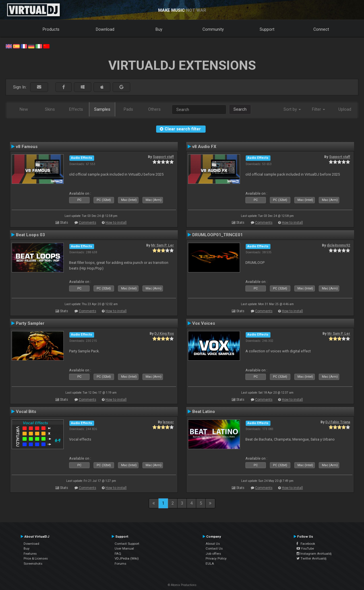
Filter (318, 109)
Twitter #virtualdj (312, 558)
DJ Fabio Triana (338, 422)
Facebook (306, 544)
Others (154, 109)
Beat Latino (204, 412)
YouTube (305, 548)
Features (30, 554)
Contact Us (214, 548)
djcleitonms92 (338, 245)
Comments (87, 223)
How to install (116, 223)
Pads (128, 109)
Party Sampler (30, 323)
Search (240, 109)
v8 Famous (27, 147)
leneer (168, 422)
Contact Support (127, 544)
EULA (210, 564)
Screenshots (33, 564)
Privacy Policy (216, 558)
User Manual (124, 548)
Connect (321, 29)
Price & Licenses (36, 558)
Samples (102, 109)
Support (267, 29)
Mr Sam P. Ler (162, 245)
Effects (76, 109)
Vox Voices (204, 323)
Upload (345, 109)
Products (51, 29)
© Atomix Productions (182, 585)
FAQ (118, 554)
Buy (159, 29)
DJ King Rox (164, 334)
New (24, 109)
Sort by (292, 109)
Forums (120, 564)
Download (105, 29)
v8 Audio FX (204, 147)
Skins (50, 109)
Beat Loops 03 (30, 235)
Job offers (213, 554)
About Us (213, 544)
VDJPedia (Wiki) (127, 558)
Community (213, 29)
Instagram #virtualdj (314, 554)
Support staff (163, 157)
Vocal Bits (26, 412)
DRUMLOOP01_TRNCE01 (218, 235)
